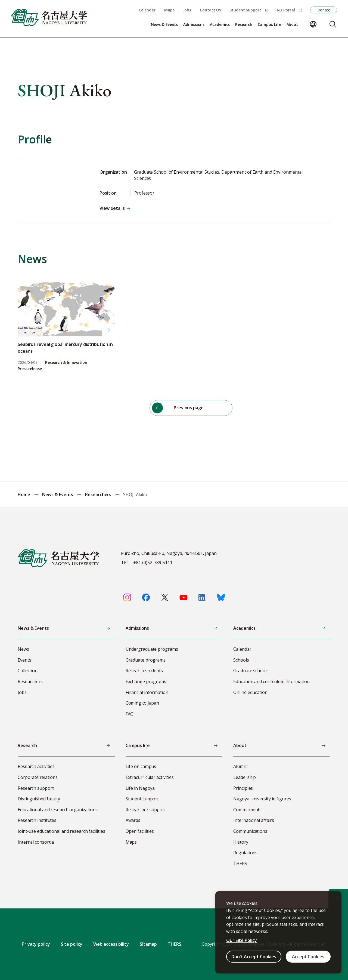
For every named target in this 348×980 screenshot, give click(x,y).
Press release (30, 369)
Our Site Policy (242, 940)
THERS (175, 944)
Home (24, 494)
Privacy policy (36, 944)
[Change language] (313, 24)
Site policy (72, 944)
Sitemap (148, 944)
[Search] (333, 24)
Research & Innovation (66, 363)
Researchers (98, 494)
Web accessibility (111, 944)
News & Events (58, 494)
